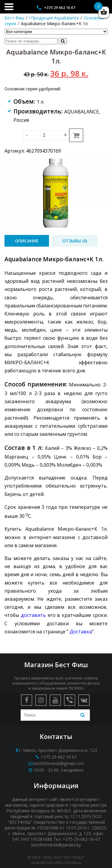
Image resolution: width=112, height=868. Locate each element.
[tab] (27, 241)
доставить (33, 615)
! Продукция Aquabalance (54, 18)
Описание (27, 241)
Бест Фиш (14, 18)
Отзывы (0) (75, 241)
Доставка (81, 632)
